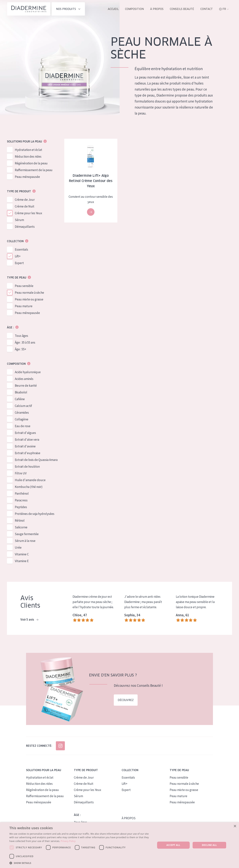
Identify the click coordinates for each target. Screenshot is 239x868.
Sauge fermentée (27, 534)
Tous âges (21, 336)
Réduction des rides (28, 157)
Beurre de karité (26, 386)
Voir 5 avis (29, 620)
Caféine (20, 399)
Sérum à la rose (25, 541)
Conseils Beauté (182, 9)
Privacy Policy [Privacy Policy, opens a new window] (68, 841)
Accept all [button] (173, 845)
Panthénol (22, 494)
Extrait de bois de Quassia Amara (36, 460)
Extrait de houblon (27, 467)
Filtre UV (21, 473)
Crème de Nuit (25, 207)
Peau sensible (24, 286)
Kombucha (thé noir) (29, 487)
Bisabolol (21, 392)
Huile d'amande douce (30, 480)
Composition (134, 9)
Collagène (22, 419)
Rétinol (20, 521)
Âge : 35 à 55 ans (25, 343)
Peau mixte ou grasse (29, 300)
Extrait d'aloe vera (27, 440)
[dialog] (119, 845)
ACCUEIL (113, 9)
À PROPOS (129, 818)
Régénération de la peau (31, 163)
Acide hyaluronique (28, 372)
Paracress (21, 500)
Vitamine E (22, 561)
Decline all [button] (209, 845)
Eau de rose (23, 426)
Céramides (22, 413)
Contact (207, 9)
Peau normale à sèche (29, 293)
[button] (80, 863)
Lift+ (18, 256)
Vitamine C (22, 554)
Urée (18, 548)
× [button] (235, 826)
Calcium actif (23, 406)
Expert (19, 263)
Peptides (21, 507)
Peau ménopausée (27, 177)
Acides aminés (24, 379)
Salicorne (21, 527)
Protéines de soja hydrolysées (35, 514)
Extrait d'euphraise (28, 453)
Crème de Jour (25, 200)
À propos (157, 9)
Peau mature (24, 306)
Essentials (21, 250)
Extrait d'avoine (25, 446)
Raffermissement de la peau (34, 170)
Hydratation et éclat (28, 150)
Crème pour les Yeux (28, 213)
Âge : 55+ (21, 349)
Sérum (19, 220)
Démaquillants (25, 227)
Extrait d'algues (25, 433)
